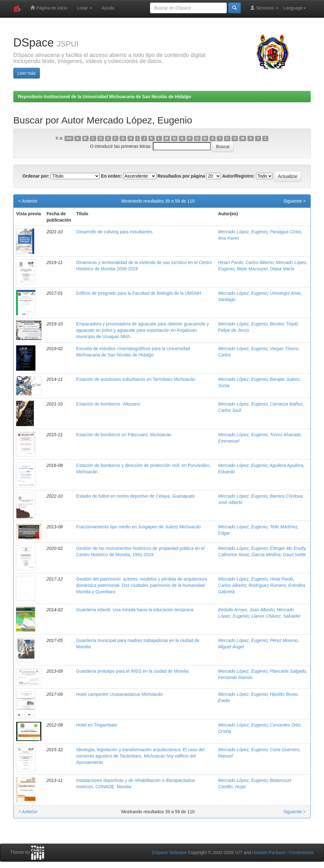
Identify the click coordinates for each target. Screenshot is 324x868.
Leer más (27, 73)
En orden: (111, 176)
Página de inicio (49, 8)
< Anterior (28, 201)
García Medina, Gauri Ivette (278, 555)
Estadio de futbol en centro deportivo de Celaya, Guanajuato (136, 496)
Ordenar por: (36, 176)
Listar (84, 8)
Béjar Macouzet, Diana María (266, 269)
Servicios (264, 8)
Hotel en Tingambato (97, 725)
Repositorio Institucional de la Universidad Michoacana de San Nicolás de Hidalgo (105, 97)
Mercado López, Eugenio (243, 232)
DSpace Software (169, 852)
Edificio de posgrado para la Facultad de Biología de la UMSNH (139, 293)
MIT (239, 852)
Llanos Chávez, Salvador (276, 616)
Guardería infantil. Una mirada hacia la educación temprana (135, 610)
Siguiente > (295, 201)
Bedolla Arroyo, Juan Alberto (246, 610)
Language (295, 8)
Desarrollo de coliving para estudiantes (114, 232)
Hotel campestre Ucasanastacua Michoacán (120, 694)
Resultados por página (181, 176)
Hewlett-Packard (268, 852)
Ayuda (108, 8)
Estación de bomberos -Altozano (108, 404)
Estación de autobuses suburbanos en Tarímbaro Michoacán (136, 379)
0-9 (69, 138)
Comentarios (301, 852)
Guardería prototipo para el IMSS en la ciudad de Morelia (132, 671)
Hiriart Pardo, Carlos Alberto (246, 262)
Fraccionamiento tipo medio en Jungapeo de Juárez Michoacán (139, 527)
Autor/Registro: (238, 176)
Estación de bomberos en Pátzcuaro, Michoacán (124, 435)
